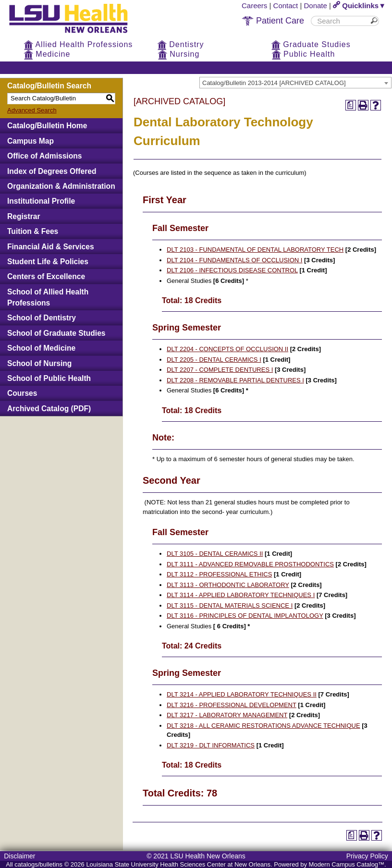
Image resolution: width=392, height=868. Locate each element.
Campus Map (31, 141)
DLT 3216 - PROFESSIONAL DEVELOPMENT (232, 705)
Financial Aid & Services (51, 247)
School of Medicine (41, 348)
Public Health (303, 54)
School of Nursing (39, 363)
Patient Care (273, 21)
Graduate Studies (311, 44)
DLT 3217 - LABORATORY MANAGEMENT (227, 715)
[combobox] (295, 83)
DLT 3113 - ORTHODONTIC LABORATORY (228, 585)
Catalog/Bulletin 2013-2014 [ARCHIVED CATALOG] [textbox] (274, 83)
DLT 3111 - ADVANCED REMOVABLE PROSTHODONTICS (250, 564)
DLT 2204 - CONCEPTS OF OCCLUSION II (227, 349)
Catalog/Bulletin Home (47, 126)
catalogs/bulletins (38, 864)
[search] (342, 21)
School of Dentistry (42, 318)
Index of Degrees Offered (52, 171)
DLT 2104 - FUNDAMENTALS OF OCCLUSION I (234, 260)
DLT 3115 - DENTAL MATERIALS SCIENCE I (230, 605)
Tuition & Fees (33, 231)
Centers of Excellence (46, 276)
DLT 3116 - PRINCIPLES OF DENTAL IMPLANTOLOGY (245, 616)
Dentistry (181, 44)
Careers (254, 6)
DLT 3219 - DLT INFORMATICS (211, 745)
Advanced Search (32, 110)
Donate (316, 6)
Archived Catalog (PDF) (49, 409)
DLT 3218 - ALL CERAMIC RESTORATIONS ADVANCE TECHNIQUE (263, 726)
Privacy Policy (367, 856)
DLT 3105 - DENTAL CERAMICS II (215, 554)
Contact (286, 6)
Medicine (47, 54)
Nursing (179, 54)
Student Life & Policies (48, 262)
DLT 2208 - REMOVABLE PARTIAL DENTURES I (235, 380)
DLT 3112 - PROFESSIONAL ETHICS (219, 574)
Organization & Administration (61, 186)
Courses (22, 393)
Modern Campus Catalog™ (347, 864)
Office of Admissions (44, 156)
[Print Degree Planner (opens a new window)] (351, 105)
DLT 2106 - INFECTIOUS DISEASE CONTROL (232, 270)
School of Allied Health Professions (48, 297)
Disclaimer (19, 856)
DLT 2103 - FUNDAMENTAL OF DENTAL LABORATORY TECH (255, 250)
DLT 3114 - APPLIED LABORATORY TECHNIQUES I (241, 595)
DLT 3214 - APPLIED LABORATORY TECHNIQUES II (242, 694)
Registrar (24, 216)
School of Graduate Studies (56, 333)
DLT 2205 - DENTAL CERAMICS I (214, 360)
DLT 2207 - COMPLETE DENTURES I (220, 370)
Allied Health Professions (78, 44)
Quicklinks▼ (359, 6)
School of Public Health (49, 378)
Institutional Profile (41, 201)
